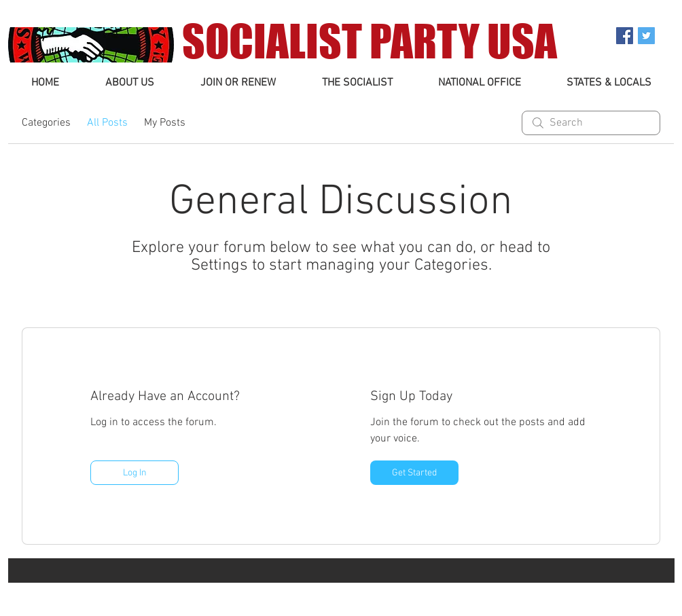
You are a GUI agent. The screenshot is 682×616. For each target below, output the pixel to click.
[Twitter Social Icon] (646, 36)
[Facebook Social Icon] (625, 36)
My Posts (165, 123)
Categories (46, 123)
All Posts (107, 123)
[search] (591, 123)
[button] (130, 83)
